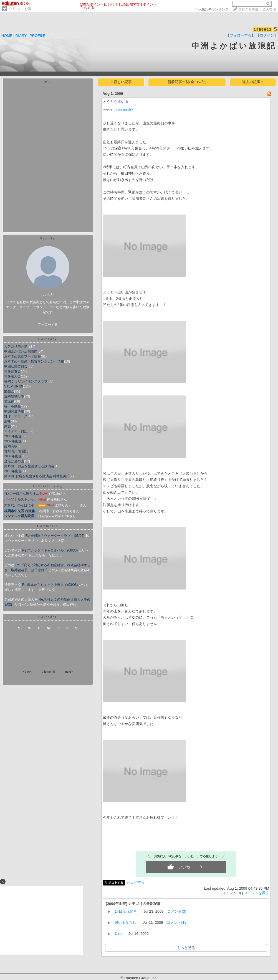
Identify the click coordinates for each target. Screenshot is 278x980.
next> (69, 672)
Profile (48, 238)
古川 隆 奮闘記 (16, 451)
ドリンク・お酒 (19, 9)
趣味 (7, 421)
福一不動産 (12, 406)
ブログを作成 (248, 9)
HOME (7, 36)
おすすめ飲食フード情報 (22, 356)
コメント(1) (176, 922)
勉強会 (9, 391)
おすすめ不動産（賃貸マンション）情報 (34, 361)
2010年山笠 (13, 471)
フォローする (48, 325)
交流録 (9, 401)
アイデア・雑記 (16, 431)
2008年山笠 (13, 436)
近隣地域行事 (14, 396)
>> (211, 9)
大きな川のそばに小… (21, 505)
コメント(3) (177, 911)
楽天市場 (269, 9)
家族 (7, 426)
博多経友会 (12, 371)
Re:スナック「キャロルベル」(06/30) (50, 550)
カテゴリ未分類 (16, 346)
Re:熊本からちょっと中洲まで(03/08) (50, 585)
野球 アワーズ (16, 416)
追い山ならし (125, 922)
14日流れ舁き (126, 911)
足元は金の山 (14, 461)
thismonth (48, 672)
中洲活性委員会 (16, 366)
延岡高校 (11, 446)
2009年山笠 (13, 456)
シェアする (136, 882)
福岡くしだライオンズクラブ (26, 381)
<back (27, 672)
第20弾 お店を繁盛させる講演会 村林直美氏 (37, 476)
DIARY (21, 36)
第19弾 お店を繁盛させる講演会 (29, 466)
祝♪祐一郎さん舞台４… (22, 494)
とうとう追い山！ (117, 102)
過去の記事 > (253, 82)
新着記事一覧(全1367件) (187, 82)
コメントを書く (256, 893)
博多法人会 (12, 376)
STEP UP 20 (14, 386)
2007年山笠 (13, 441)
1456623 (263, 30)
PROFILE (38, 36)
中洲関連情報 (14, 411)
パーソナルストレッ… (21, 499)
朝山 (118, 934)
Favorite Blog (48, 486)
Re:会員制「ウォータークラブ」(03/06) (55, 536)
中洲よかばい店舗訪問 (21, 351)
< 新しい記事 (121, 82)
